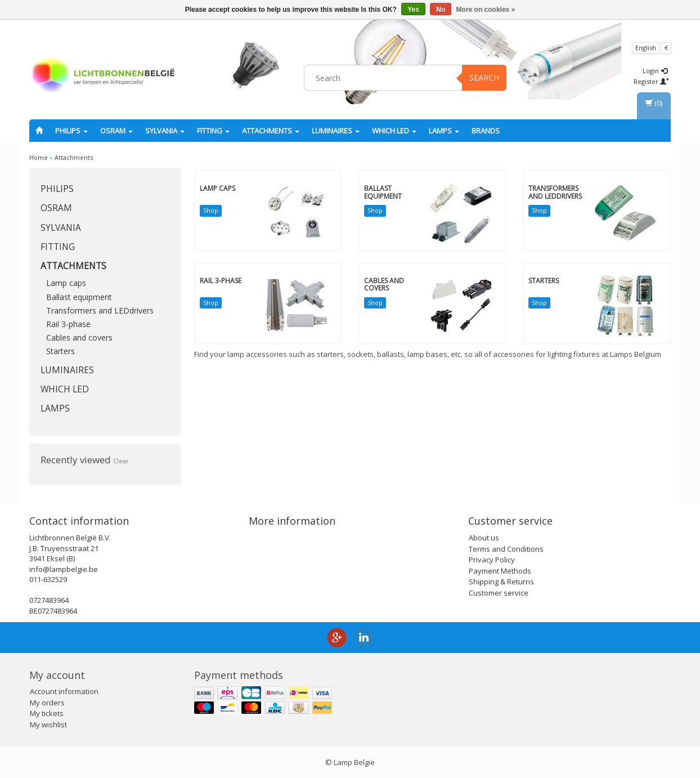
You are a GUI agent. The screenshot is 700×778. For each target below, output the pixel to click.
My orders (47, 703)
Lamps (444, 131)
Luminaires (336, 131)
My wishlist (48, 725)
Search (484, 77)
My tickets (47, 713)
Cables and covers (79, 337)
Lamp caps (66, 283)
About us (484, 538)
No (441, 10)
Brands (486, 131)
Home (39, 157)
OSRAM (116, 131)
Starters (60, 351)
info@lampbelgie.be (64, 569)
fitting (213, 131)
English (646, 48)
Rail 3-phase (68, 324)
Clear (121, 461)
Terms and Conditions (506, 549)
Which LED (394, 131)
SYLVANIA (165, 131)
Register (651, 81)
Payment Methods (500, 571)
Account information (64, 691)
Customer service (499, 593)
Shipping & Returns (501, 582)
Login (655, 71)
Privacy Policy (492, 560)
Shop (211, 210)
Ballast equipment (79, 297)
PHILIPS (71, 131)
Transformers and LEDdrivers (100, 310)
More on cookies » (486, 10)
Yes (413, 10)
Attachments (271, 131)
